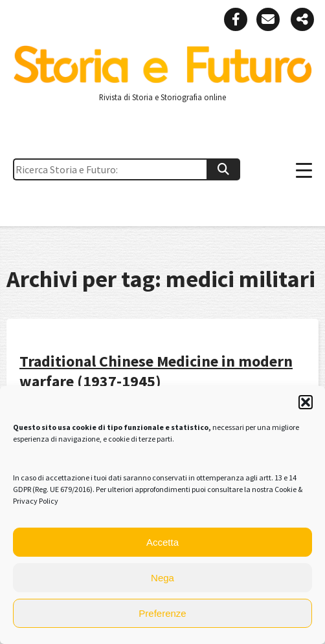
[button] (306, 402)
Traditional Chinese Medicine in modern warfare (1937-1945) (156, 371)
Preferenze (162, 613)
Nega (162, 578)
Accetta (162, 542)
